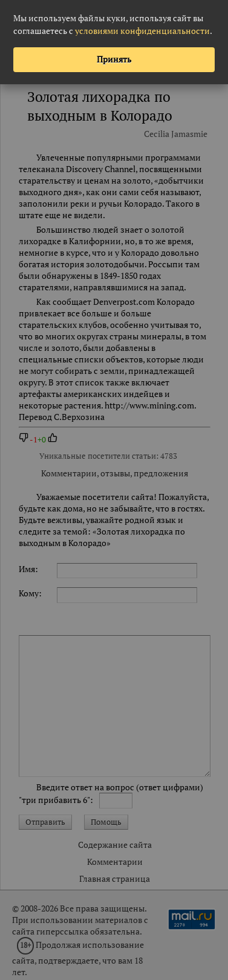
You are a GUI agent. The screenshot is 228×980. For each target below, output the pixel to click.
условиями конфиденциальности (142, 31)
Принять (114, 59)
